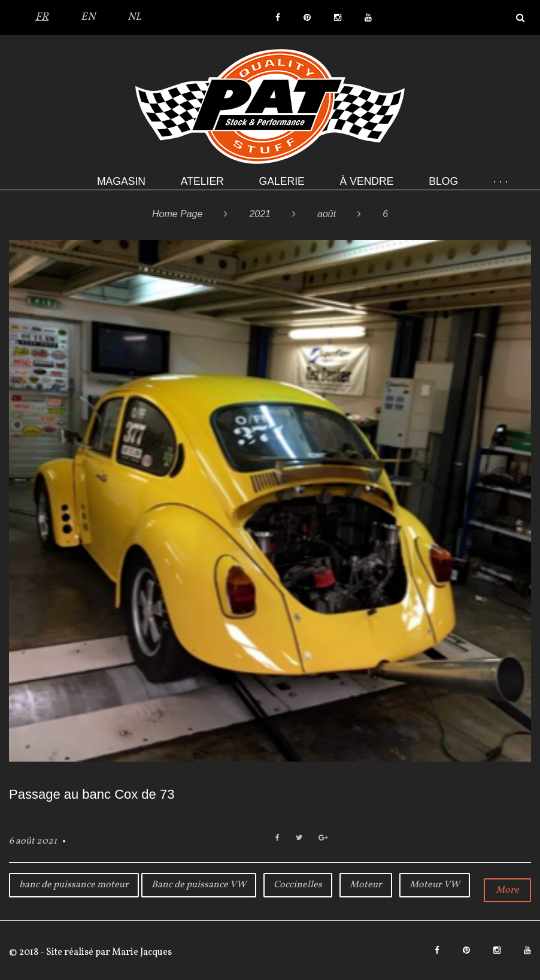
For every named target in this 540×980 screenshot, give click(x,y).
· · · (500, 181)
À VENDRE (367, 181)
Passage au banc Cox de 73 (92, 794)
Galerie (282, 181)
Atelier (202, 181)
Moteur (366, 885)
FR (42, 17)
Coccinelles (298, 885)
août (327, 214)
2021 (260, 214)
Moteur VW (435, 885)
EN (88, 17)
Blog (443, 181)
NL (134, 17)
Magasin (121, 181)
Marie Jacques (141, 952)
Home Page (178, 214)
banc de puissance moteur (74, 885)
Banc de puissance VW (199, 885)
